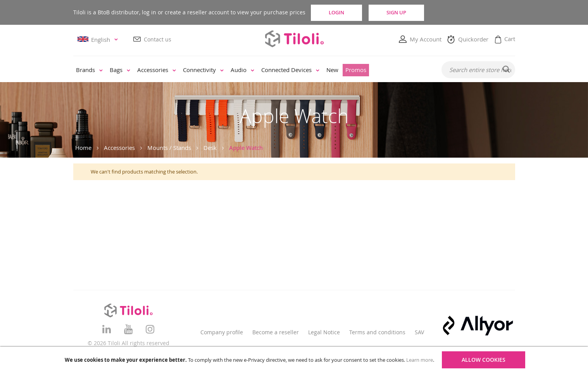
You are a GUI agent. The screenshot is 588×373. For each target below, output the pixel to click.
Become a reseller (276, 332)
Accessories (119, 148)
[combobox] (478, 70)
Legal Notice (324, 332)
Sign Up (411, 12)
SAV (419, 332)
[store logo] (294, 39)
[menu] (252, 70)
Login (343, 12)
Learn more (420, 360)
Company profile (222, 332)
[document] (295, 360)
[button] (99, 40)
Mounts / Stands (169, 148)
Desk (210, 148)
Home (83, 148)
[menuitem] (89, 70)
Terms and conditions (377, 332)
